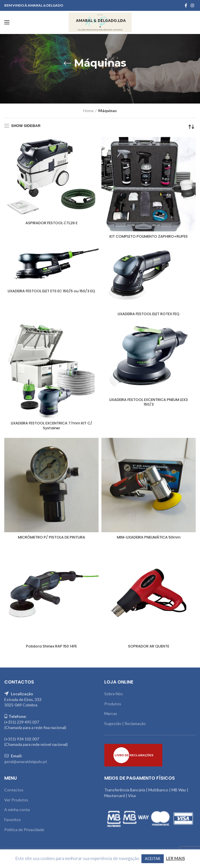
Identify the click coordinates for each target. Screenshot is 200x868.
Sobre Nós (114, 696)
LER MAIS (175, 858)
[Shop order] (191, 127)
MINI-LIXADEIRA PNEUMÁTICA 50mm (149, 539)
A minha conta (17, 812)
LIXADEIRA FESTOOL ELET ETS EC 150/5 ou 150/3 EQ (52, 294)
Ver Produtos (16, 802)
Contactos (14, 792)
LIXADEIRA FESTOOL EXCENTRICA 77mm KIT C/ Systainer (52, 427)
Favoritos (13, 822)
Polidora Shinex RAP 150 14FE (52, 649)
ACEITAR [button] (153, 859)
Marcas (111, 716)
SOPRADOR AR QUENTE (149, 649)
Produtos (113, 706)
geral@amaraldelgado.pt (26, 764)
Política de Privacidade (24, 832)
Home (88, 111)
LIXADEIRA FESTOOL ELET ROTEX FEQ (149, 315)
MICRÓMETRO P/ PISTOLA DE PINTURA (51, 539)
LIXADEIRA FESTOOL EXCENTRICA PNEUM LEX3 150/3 (149, 404)
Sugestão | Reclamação (125, 726)
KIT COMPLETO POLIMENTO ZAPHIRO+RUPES (149, 237)
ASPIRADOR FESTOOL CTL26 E (51, 223)
